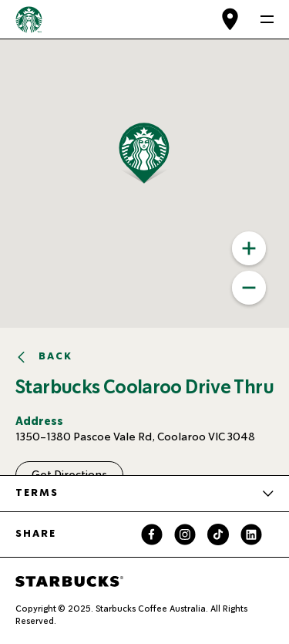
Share (36, 534)
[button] (172, 184)
